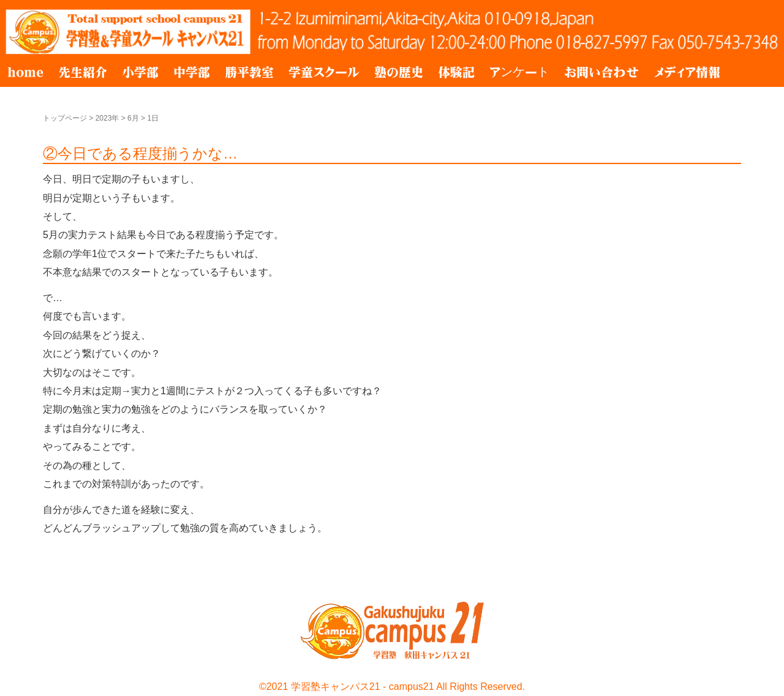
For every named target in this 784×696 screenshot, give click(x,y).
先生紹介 (83, 72)
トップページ (65, 118)
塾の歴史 (399, 72)
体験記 (456, 72)
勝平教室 (249, 72)
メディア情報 (687, 72)
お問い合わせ (601, 72)
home (25, 72)
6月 (133, 118)
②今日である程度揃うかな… (140, 153)
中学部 (192, 72)
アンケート (519, 72)
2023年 (107, 118)
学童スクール (324, 72)
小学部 (140, 72)
